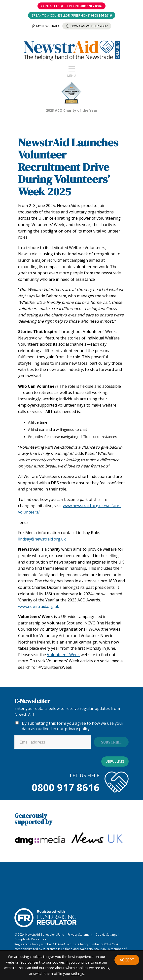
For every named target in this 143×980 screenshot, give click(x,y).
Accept (127, 959)
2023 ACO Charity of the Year (72, 109)
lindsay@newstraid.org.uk (42, 538)
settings (78, 973)
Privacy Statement (80, 934)
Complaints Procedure (30, 938)
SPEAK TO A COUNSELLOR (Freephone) (72, 15)
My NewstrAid (45, 25)
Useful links (115, 761)
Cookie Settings (106, 934)
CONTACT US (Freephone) (71, 6)
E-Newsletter (32, 700)
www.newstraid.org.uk (39, 605)
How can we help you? (88, 25)
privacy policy (77, 728)
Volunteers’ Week (63, 654)
